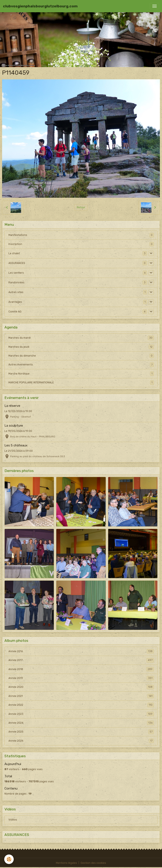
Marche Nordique (81, 374)
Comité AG (15, 312)
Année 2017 (81, 660)
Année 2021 (81, 696)
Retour (81, 207)
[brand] (40, 6)
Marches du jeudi (81, 347)
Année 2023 (81, 714)
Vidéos (13, 820)
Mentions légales (66, 863)
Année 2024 (81, 723)
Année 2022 (81, 705)
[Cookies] (9, 859)
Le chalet (14, 253)
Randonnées (16, 283)
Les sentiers (16, 273)
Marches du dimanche (81, 356)
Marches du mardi (81, 338)
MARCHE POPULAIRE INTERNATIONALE (81, 383)
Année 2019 (81, 678)
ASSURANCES (17, 263)
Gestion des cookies (93, 863)
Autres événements (81, 365)
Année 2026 (81, 741)
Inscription (15, 244)
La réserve (12, 406)
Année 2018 (81, 669)
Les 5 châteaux (16, 445)
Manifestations (18, 235)
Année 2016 (81, 651)
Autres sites (16, 292)
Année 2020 (81, 687)
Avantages (15, 302)
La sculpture (14, 426)
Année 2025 (81, 732)
